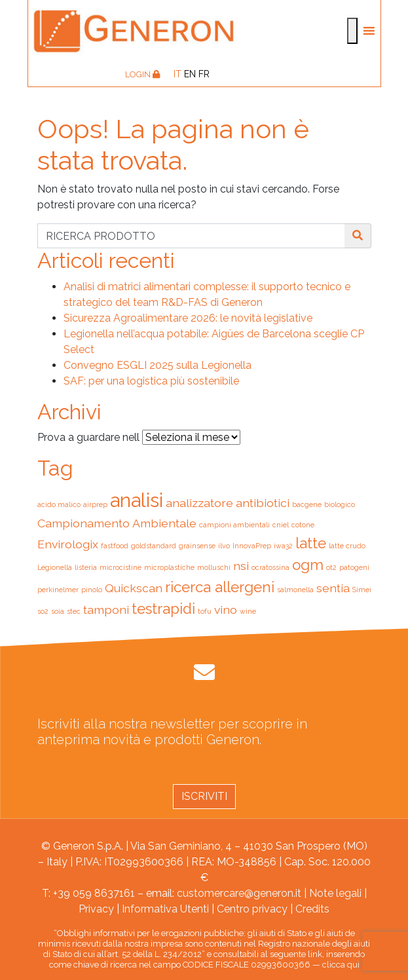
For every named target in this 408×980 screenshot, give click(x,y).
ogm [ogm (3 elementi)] (308, 565)
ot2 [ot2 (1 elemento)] (331, 567)
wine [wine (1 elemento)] (248, 611)
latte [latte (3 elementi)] (311, 543)
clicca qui (341, 965)
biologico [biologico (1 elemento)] (340, 504)
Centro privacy (252, 909)
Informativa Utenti (165, 909)
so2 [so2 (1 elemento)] (43, 611)
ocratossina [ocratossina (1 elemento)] (270, 567)
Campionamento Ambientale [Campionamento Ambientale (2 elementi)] (117, 523)
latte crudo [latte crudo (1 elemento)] (347, 546)
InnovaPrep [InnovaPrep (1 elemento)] (252, 546)
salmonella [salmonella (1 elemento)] (295, 590)
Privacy (96, 909)
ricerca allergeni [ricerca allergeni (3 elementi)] (220, 587)
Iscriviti (204, 796)
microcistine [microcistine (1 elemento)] (121, 567)
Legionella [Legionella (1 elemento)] (55, 567)
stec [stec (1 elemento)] (74, 611)
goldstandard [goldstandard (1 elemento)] (154, 546)
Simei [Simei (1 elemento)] (362, 590)
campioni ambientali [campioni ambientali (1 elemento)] (234, 525)
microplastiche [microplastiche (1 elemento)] (169, 567)
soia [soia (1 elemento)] (58, 611)
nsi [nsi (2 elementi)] (241, 566)
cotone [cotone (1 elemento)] (303, 525)
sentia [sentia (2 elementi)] (333, 588)
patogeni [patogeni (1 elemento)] (354, 567)
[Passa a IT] (177, 74)
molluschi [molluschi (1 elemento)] (214, 567)
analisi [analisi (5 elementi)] (137, 500)
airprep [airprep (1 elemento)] (95, 504)
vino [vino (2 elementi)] (226, 610)
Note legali (335, 893)
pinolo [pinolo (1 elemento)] (92, 590)
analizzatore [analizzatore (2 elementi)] (199, 503)
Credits (312, 909)
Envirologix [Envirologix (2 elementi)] (68, 544)
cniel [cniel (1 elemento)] (281, 525)
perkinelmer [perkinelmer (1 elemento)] (58, 590)
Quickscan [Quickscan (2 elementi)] (134, 588)
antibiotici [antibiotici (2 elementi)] (263, 503)
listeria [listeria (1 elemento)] (86, 567)
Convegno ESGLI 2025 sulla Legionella (158, 365)
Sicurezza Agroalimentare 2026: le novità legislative (188, 318)
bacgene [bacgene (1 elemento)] (307, 504)
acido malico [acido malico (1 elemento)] (59, 504)
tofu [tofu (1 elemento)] (205, 611)
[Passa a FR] (204, 74)
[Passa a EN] (190, 74)
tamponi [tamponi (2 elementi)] (106, 610)
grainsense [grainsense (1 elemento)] (197, 546)
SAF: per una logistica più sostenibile (151, 381)
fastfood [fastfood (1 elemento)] (115, 546)
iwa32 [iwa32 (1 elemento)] (283, 546)
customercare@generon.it (239, 893)
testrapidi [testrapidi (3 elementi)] (163, 609)
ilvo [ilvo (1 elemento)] (224, 546)
